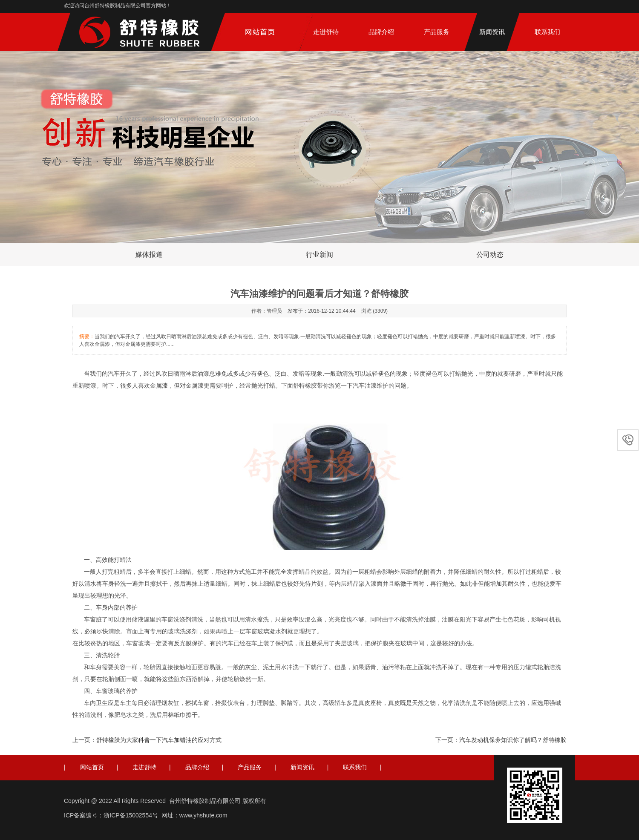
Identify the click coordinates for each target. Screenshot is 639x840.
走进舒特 (326, 32)
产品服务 (437, 32)
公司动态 (490, 255)
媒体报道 (149, 255)
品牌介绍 (381, 32)
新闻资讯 (492, 32)
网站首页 (92, 767)
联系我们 (547, 32)
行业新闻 (319, 255)
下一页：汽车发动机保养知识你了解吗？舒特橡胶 (501, 740)
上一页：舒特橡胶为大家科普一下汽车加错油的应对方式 (147, 740)
